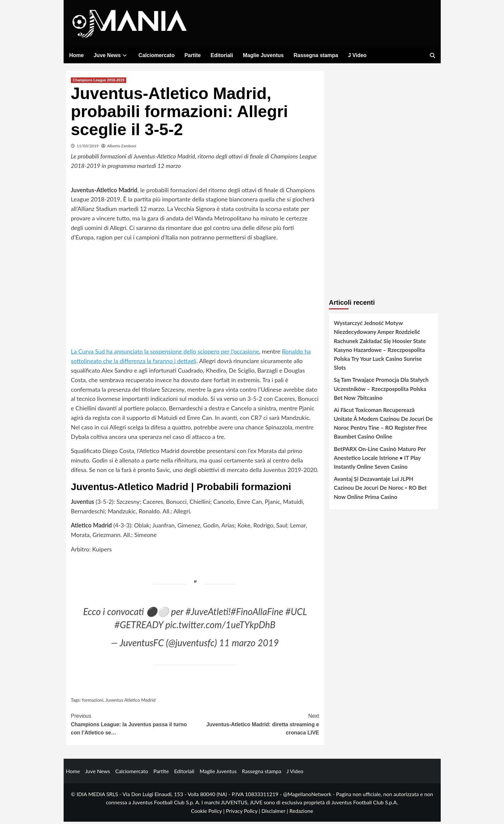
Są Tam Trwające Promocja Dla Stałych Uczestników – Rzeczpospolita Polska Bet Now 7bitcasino (381, 391)
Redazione (301, 813)
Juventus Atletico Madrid (130, 702)
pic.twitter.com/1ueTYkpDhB (220, 627)
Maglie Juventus (263, 55)
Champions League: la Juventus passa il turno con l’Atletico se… (133, 726)
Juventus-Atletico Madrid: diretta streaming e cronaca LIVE (257, 726)
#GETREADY (139, 627)
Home (76, 55)
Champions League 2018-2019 (99, 82)
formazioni (93, 702)
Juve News (111, 55)
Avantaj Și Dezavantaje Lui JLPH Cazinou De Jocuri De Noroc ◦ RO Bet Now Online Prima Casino (380, 490)
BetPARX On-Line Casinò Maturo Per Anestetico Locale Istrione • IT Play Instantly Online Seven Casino (380, 460)
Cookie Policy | (208, 813)
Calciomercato (156, 55)
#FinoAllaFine (257, 614)
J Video (357, 55)
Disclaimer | (275, 813)
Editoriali (222, 55)
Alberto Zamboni (122, 148)
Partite (192, 55)
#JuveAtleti (207, 614)
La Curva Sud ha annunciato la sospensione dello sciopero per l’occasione (165, 354)
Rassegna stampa (316, 55)
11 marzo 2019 (249, 645)
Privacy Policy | (244, 813)
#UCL (296, 614)
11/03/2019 (88, 148)
